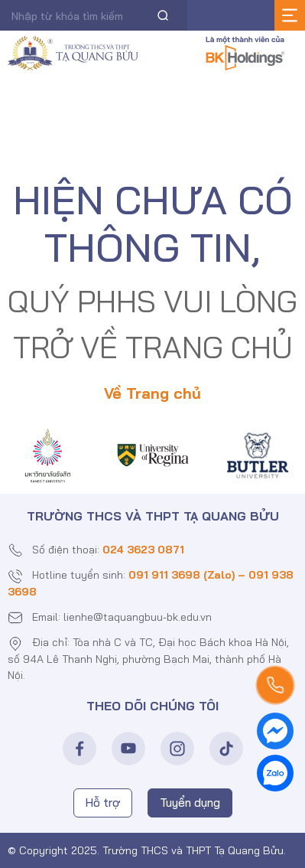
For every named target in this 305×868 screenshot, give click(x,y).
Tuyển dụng (190, 803)
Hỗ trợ (103, 803)
